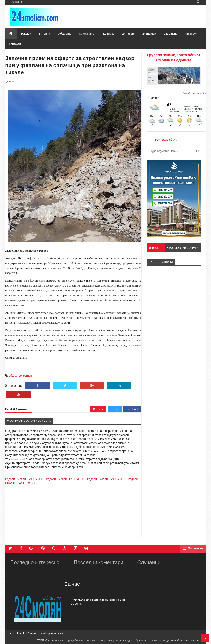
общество (15, 376)
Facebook (133, 409)
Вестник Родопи (166, 140)
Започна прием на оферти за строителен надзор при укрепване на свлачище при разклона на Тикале (70, 65)
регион (27, 376)
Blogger (98, 409)
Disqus (115, 409)
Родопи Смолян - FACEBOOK (24, 479)
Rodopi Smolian (19, 633)
